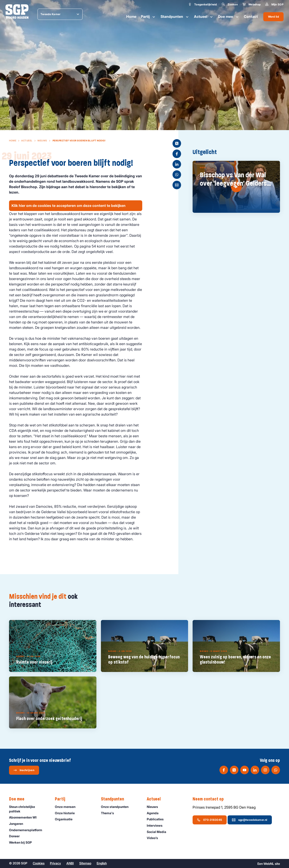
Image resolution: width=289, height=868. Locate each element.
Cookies (39, 863)
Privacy (55, 863)
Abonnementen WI (25, 817)
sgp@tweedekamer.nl (249, 820)
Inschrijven (24, 770)
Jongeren (18, 824)
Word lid (273, 17)
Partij (148, 17)
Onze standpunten (117, 807)
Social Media (158, 832)
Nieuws (42, 140)
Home (131, 16)
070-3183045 (209, 820)
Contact (251, 16)
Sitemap (85, 863)
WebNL (269, 864)
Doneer (16, 836)
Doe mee (229, 17)
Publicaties (157, 819)
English (102, 863)
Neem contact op (210, 799)
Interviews (157, 825)
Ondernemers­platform (28, 830)
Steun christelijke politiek (28, 809)
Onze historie (67, 813)
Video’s (154, 838)
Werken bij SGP (22, 842)
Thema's (110, 813)
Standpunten (175, 17)
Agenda (155, 813)
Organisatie (66, 819)
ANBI (70, 863)
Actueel (204, 17)
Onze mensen (67, 807)
